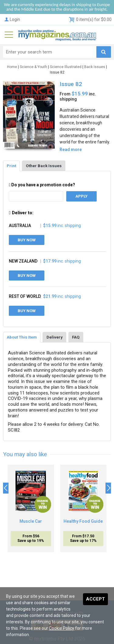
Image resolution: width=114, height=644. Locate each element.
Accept (95, 599)
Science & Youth (33, 67)
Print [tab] (11, 166)
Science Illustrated (66, 67)
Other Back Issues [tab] (44, 166)
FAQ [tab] (76, 337)
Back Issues (95, 67)
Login (12, 19)
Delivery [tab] (55, 337)
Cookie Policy (62, 628)
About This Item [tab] (22, 337)
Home (12, 67)
